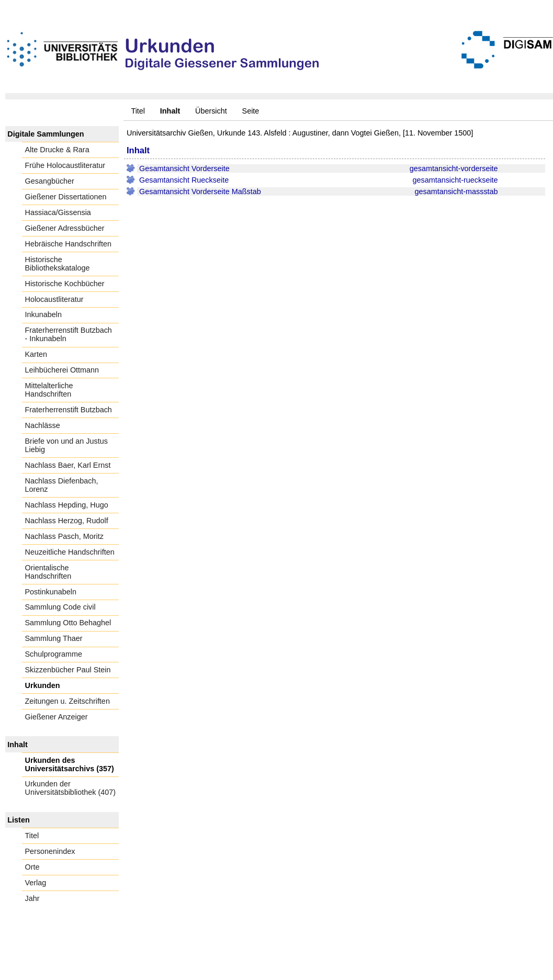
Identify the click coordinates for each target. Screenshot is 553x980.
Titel (138, 111)
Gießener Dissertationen (66, 197)
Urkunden (43, 685)
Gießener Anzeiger (57, 717)
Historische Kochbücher (65, 284)
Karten (36, 354)
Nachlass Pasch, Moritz (64, 536)
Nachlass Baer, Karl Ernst (68, 465)
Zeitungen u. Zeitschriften (67, 701)
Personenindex (50, 851)
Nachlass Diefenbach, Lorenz (62, 485)
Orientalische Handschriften (48, 572)
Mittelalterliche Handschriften (49, 390)
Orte (32, 867)
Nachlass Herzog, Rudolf (67, 521)
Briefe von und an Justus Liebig (66, 445)
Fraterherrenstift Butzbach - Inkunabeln (69, 334)
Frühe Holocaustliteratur (65, 165)
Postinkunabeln (51, 592)
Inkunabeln (43, 314)
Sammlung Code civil (60, 607)
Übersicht (211, 111)
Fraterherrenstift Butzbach (69, 410)
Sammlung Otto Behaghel (68, 623)
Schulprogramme (54, 654)
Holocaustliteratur (54, 299)
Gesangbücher (50, 181)
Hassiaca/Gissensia (58, 212)
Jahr (32, 898)
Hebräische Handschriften (69, 244)
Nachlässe (43, 425)
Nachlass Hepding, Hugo (67, 505)
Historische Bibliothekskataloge (58, 264)
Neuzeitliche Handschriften (70, 552)
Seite (251, 111)
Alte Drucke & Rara (57, 150)
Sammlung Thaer (54, 638)
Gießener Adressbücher (65, 228)
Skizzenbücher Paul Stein (68, 670)
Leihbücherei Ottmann (62, 370)
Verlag (36, 883)
